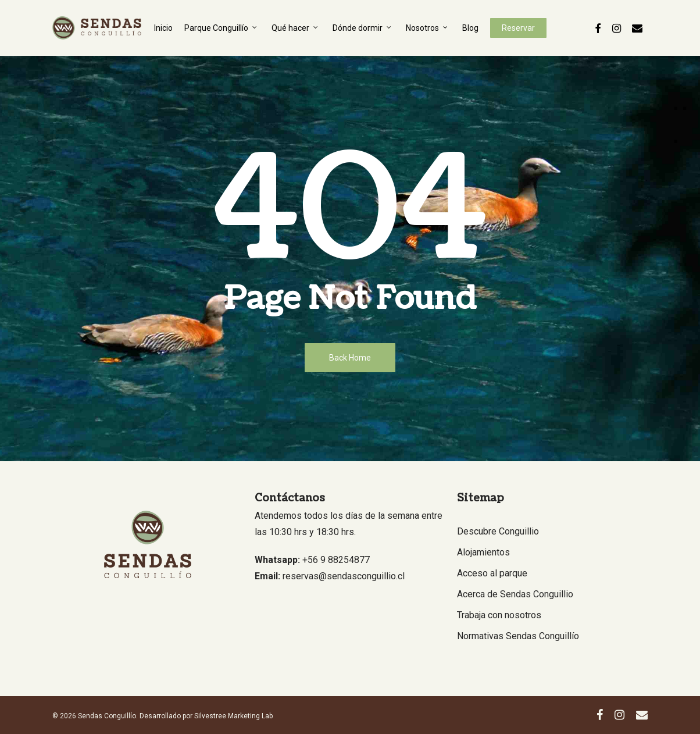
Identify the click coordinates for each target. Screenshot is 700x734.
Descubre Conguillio (498, 531)
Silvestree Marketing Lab (233, 716)
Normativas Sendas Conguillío (518, 636)
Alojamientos (483, 552)
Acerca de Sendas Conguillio (515, 594)
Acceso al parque (492, 573)
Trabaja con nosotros (499, 615)
